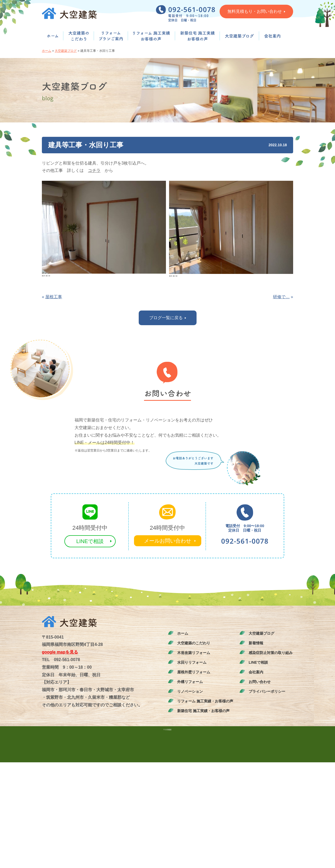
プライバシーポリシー (267, 691)
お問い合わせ (260, 682)
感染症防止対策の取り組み (271, 653)
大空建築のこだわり (194, 643)
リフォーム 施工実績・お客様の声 (205, 701)
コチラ (94, 170)
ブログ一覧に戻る (168, 318)
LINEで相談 (90, 541)
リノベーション (190, 691)
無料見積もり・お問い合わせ (256, 11)
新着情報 (256, 643)
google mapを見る (60, 652)
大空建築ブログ (66, 51)
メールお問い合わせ (167, 541)
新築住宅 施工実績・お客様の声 (203, 711)
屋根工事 (54, 297)
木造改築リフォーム (194, 653)
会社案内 (256, 672)
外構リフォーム (190, 682)
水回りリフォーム (192, 662)
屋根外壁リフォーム (194, 672)
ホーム (47, 51)
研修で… (281, 297)
